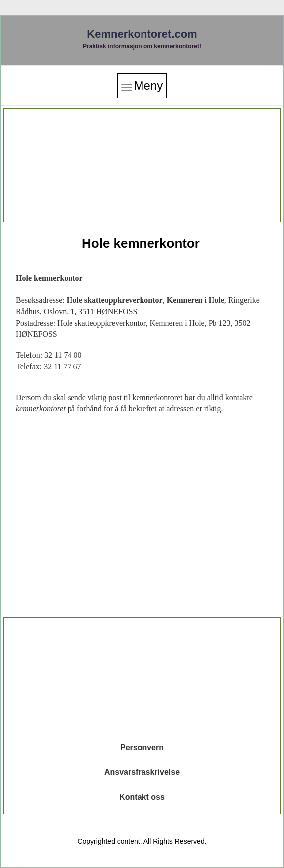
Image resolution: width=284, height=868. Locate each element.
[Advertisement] (142, 165)
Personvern (142, 747)
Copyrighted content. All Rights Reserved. (142, 841)
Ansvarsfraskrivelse (142, 772)
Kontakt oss (142, 797)
